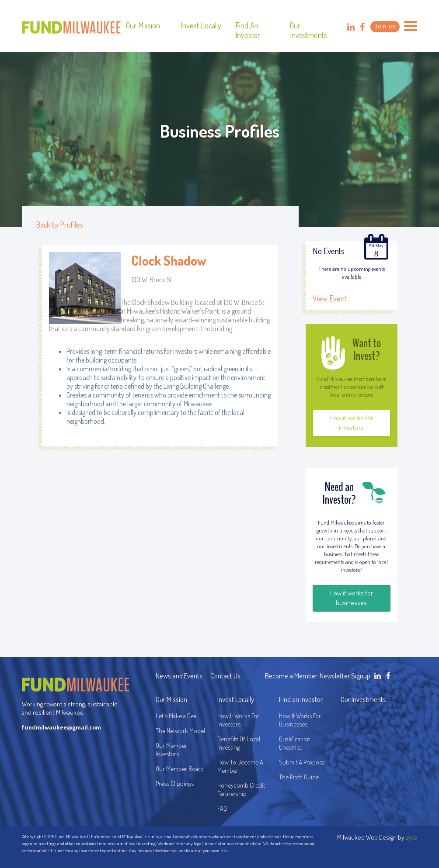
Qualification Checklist (295, 743)
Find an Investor (248, 30)
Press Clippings (175, 783)
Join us (385, 26)
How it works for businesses (352, 598)
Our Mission (143, 25)
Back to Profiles (59, 225)
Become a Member (291, 676)
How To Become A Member (240, 766)
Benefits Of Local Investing (240, 743)
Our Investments (308, 30)
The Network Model (180, 731)
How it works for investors (352, 423)
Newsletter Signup (345, 676)
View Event (330, 298)
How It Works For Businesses (300, 720)
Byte (411, 837)
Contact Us (225, 676)
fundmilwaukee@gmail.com (61, 727)
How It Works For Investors (238, 720)
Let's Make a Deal (177, 716)
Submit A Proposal (302, 762)
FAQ (222, 808)
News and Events (179, 676)
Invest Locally (201, 25)
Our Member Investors (171, 750)
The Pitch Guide (299, 777)
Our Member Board (180, 769)
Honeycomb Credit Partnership (241, 789)
